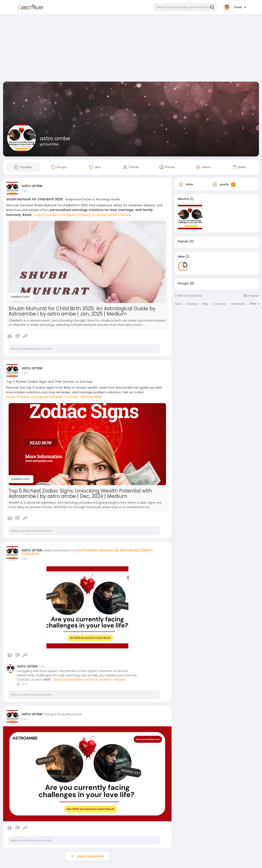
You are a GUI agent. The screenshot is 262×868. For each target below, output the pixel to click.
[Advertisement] (131, 49)
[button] (185, 7)
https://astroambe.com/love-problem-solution (90, 679)
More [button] (255, 304)
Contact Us (220, 304)
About (178, 304)
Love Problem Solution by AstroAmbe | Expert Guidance (87, 552)
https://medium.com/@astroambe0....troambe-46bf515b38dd (54, 397)
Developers (238, 304)
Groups (183, 283)
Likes (181, 257)
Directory (192, 304)
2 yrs (25, 191)
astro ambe (55, 139)
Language (251, 296)
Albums (183, 199)
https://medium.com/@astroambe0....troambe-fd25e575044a (82, 215)
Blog (205, 304)
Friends (183, 241)
